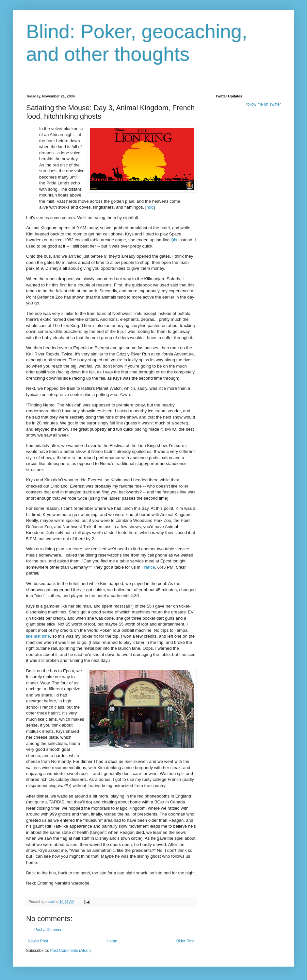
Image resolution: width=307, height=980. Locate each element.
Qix (174, 240)
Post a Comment (49, 930)
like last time (38, 636)
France (148, 567)
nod (150, 207)
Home (112, 941)
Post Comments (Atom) (70, 951)
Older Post (185, 941)
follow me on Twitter (264, 104)
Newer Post (38, 941)
